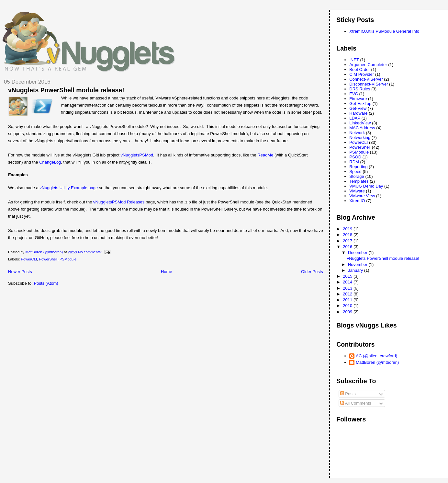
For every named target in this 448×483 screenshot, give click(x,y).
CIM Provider (362, 74)
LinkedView (360, 123)
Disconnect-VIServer (369, 84)
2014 (348, 282)
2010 (348, 306)
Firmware (358, 99)
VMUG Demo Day (366, 186)
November (358, 264)
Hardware (358, 113)
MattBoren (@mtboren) (377, 362)
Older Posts (312, 272)
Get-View (358, 108)
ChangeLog (50, 162)
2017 (348, 241)
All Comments (356, 403)
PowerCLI (29, 259)
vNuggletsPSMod (137, 155)
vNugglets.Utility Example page (69, 188)
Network (357, 133)
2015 (348, 276)
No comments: (90, 252)
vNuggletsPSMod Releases (119, 202)
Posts (348, 394)
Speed (355, 172)
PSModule (68, 259)
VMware (357, 191)
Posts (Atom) (46, 283)
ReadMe (265, 155)
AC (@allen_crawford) (376, 356)
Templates (359, 181)
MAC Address (362, 128)
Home (167, 272)
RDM (354, 162)
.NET (354, 60)
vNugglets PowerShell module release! (66, 90)
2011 (348, 300)
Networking (360, 138)
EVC (354, 94)
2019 (348, 229)
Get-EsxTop (360, 103)
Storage (357, 176)
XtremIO (357, 201)
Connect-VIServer (366, 79)
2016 (348, 247)
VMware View (362, 196)
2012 (348, 294)
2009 (348, 312)
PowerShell (48, 259)
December (358, 253)
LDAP (355, 118)
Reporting (358, 167)
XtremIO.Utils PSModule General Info (384, 31)
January (356, 270)
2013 (348, 288)
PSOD (355, 157)
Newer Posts (20, 272)
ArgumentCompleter (368, 65)
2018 (348, 235)
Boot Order (360, 69)
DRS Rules (360, 89)
